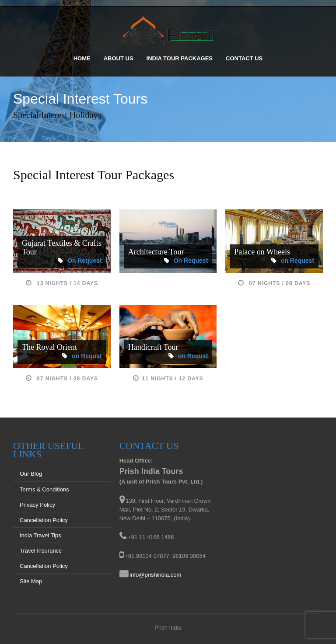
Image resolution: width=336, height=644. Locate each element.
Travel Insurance (41, 551)
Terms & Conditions (44, 489)
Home (82, 58)
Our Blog (31, 474)
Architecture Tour (156, 252)
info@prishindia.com (155, 575)
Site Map (31, 581)
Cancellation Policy (44, 520)
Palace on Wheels (262, 252)
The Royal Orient (49, 347)
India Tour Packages (180, 58)
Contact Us (244, 58)
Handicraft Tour (153, 347)
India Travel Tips (40, 535)
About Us (119, 58)
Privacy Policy (37, 505)
